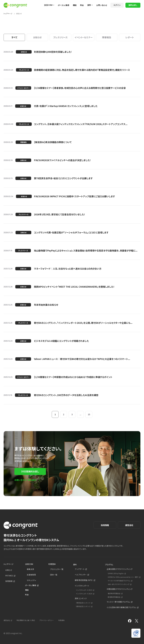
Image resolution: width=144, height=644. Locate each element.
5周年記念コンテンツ (83, 606)
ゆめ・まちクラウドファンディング (119, 584)
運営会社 (129, 525)
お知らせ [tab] (37, 37)
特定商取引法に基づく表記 (26, 620)
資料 (89, 5)
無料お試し (133, 5)
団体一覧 (54, 575)
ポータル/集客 (64, 5)
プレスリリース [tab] (60, 37)
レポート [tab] (130, 37)
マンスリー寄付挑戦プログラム (118, 602)
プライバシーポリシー (47, 620)
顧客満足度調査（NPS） (84, 580)
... (80, 414)
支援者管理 (31, 575)
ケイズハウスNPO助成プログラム (119, 581)
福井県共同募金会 (114, 593)
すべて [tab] (14, 37)
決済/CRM (48, 5)
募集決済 (30, 569)
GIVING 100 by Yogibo (116, 573)
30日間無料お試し (30, 471)
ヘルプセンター (81, 575)
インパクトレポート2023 (84, 590)
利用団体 (52, 564)
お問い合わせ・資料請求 (25, 480)
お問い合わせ (102, 5)
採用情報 (105, 525)
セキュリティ (31, 580)
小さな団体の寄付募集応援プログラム (121, 607)
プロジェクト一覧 (57, 569)
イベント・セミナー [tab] (84, 37)
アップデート (80, 569)
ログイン (117, 5)
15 (89, 414)
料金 (82, 5)
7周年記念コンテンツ (83, 603)
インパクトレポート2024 (84, 594)
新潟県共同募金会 (114, 597)
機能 (75, 5)
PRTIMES (9, 576)
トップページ (8, 14)
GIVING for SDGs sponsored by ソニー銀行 (123, 577)
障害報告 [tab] (107, 37)
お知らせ (9, 570)
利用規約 (61, 620)
